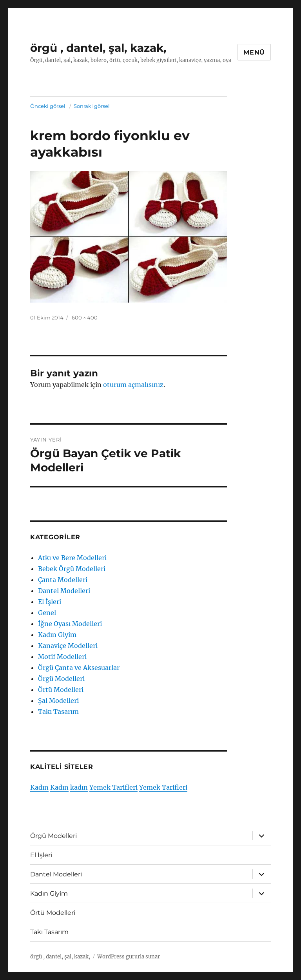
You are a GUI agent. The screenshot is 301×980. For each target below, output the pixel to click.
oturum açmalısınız (133, 385)
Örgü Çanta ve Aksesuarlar (79, 668)
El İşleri (50, 602)
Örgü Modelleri (61, 679)
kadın (79, 787)
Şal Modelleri (58, 701)
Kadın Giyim (57, 635)
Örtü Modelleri (61, 690)
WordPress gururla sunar (129, 957)
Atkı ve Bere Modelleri (72, 558)
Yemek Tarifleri (113, 787)
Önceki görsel (48, 106)
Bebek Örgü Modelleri (72, 569)
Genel (47, 613)
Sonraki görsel (92, 106)
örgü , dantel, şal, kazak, (98, 48)
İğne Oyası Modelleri (70, 624)
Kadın (39, 787)
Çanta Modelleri (63, 580)
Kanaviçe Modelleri (68, 646)
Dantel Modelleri (64, 591)
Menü (254, 52)
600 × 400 (85, 318)
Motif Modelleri (62, 657)
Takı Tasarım (58, 712)
